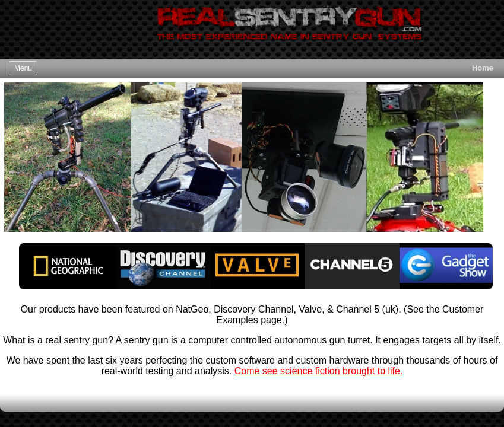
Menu (23, 68)
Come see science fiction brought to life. (319, 371)
